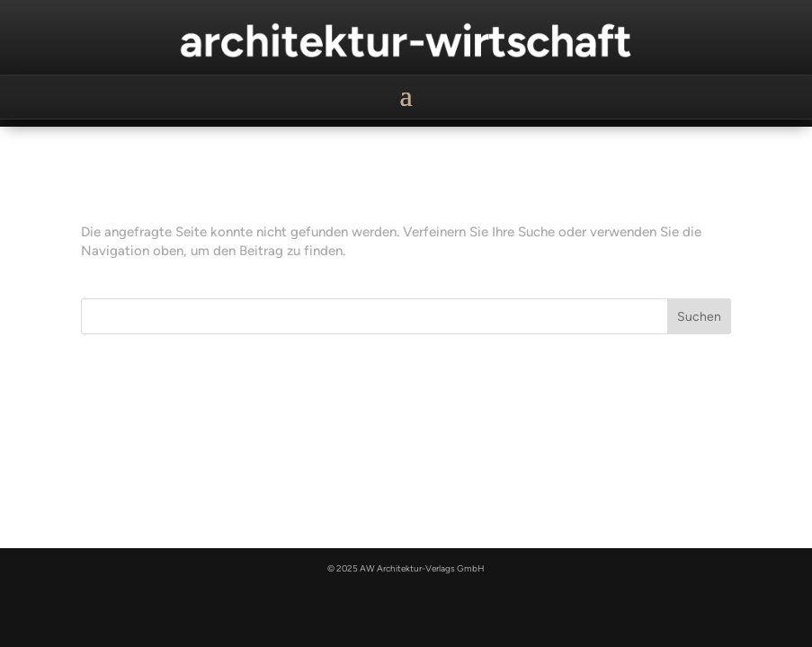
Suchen (699, 317)
